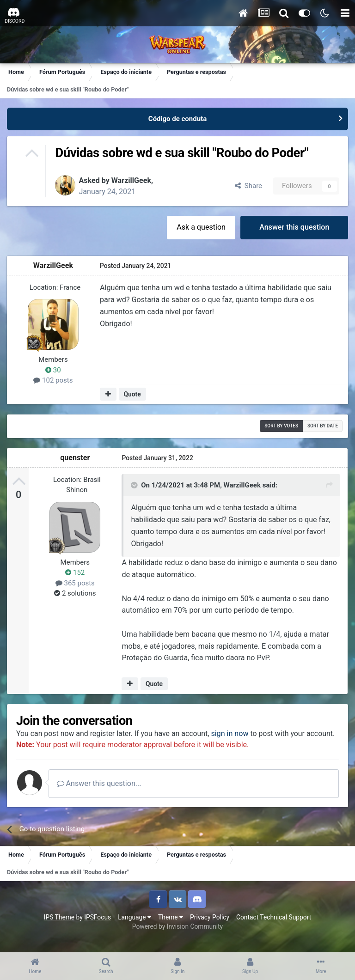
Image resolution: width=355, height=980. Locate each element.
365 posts (75, 583)
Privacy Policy (210, 928)
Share (248, 186)
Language (135, 928)
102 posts (53, 381)
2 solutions (75, 593)
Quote (132, 395)
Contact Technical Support (274, 928)
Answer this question (294, 228)
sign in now (233, 734)
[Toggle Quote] (135, 485)
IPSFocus (98, 928)
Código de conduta (177, 119)
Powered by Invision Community (177, 938)
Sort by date (322, 426)
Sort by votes (281, 426)
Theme (171, 928)
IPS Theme (59, 928)
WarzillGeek (134, 180)
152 (75, 572)
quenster (75, 458)
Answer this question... (102, 795)
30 (54, 371)
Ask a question (201, 228)
